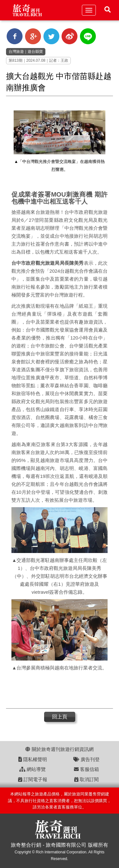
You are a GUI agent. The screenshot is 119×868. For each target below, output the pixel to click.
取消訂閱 (86, 779)
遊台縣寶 (35, 52)
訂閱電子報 (33, 779)
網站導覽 (33, 769)
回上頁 (60, 717)
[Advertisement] (57, 691)
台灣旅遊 (16, 52)
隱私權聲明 (33, 759)
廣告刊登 (86, 759)
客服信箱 (86, 769)
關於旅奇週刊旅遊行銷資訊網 (59, 749)
